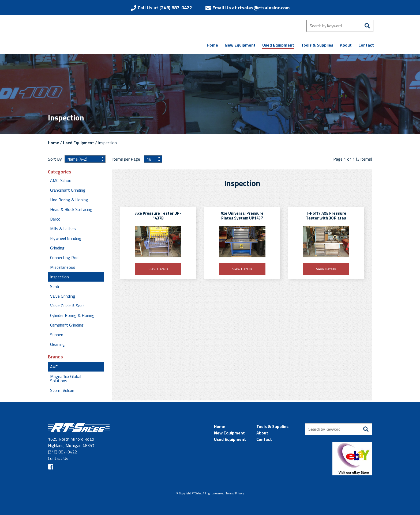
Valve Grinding (63, 296)
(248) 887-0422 (63, 452)
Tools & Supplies (272, 426)
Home (53, 143)
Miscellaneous (63, 267)
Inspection (59, 277)
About (262, 433)
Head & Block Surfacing (71, 209)
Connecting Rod (64, 257)
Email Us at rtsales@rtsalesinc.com (251, 8)
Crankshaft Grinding (68, 190)
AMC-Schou (61, 180)
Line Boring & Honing (69, 200)
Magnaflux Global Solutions (66, 378)
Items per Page (127, 159)
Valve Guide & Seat (67, 306)
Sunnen (57, 335)
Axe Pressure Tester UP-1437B (158, 216)
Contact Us (58, 458)
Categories (60, 172)
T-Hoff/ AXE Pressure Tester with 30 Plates (326, 216)
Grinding (57, 248)
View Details (158, 269)
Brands (55, 357)
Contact (264, 439)
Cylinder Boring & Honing (72, 315)
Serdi (55, 286)
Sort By (55, 159)
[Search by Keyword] (340, 26)
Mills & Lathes (63, 229)
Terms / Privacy (235, 493)
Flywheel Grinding (66, 238)
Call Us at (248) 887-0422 (165, 8)
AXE (54, 367)
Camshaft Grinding (67, 325)
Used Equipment (78, 143)
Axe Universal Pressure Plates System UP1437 (242, 216)
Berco (55, 219)
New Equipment (229, 433)
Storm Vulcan (62, 390)
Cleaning (57, 344)
